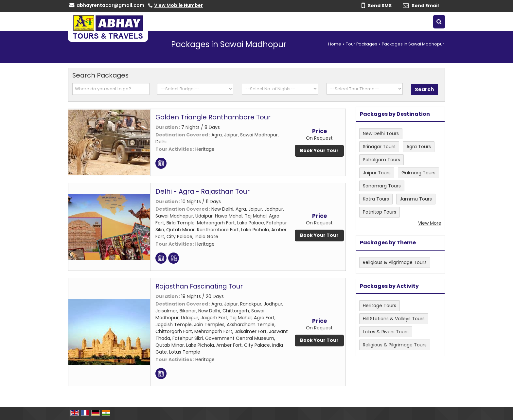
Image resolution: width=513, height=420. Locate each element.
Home (335, 44)
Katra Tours (376, 199)
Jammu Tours (416, 199)
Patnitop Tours (380, 212)
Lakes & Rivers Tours (386, 332)
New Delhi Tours (381, 133)
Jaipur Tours (377, 173)
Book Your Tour (319, 150)
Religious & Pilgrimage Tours (395, 262)
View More (430, 223)
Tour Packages (362, 44)
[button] (178, 5)
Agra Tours (419, 147)
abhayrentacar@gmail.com (110, 5)
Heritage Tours (380, 306)
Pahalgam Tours (381, 160)
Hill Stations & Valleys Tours (394, 319)
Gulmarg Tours (418, 173)
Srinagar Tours (379, 147)
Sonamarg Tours (382, 186)
